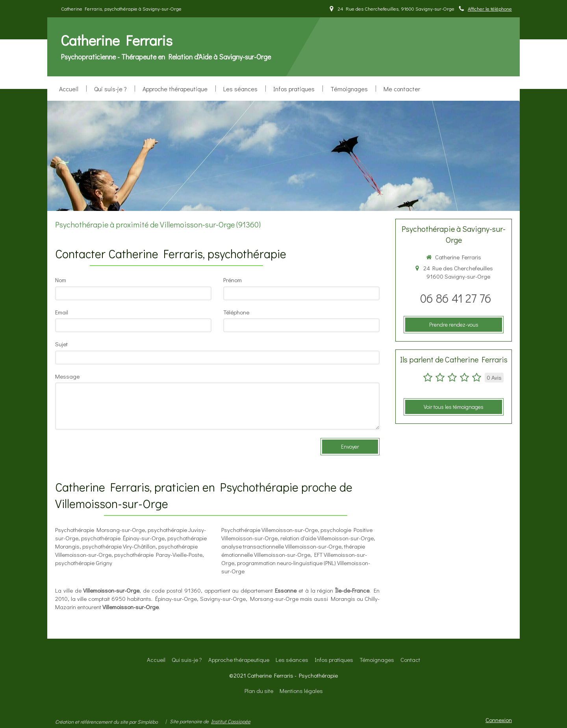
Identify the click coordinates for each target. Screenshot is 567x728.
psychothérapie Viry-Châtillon (119, 546)
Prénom (233, 280)
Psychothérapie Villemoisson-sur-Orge (270, 530)
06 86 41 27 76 (456, 298)
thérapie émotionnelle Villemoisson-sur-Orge (293, 550)
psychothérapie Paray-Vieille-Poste (158, 554)
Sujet (61, 344)
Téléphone (236, 312)
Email (62, 312)
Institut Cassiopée (231, 721)
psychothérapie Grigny (84, 563)
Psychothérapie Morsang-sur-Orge (100, 530)
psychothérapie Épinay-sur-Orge (123, 538)
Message (67, 376)
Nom (61, 280)
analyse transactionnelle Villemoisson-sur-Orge (281, 546)
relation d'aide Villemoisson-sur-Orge (327, 538)
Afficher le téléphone (490, 9)
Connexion (499, 720)
